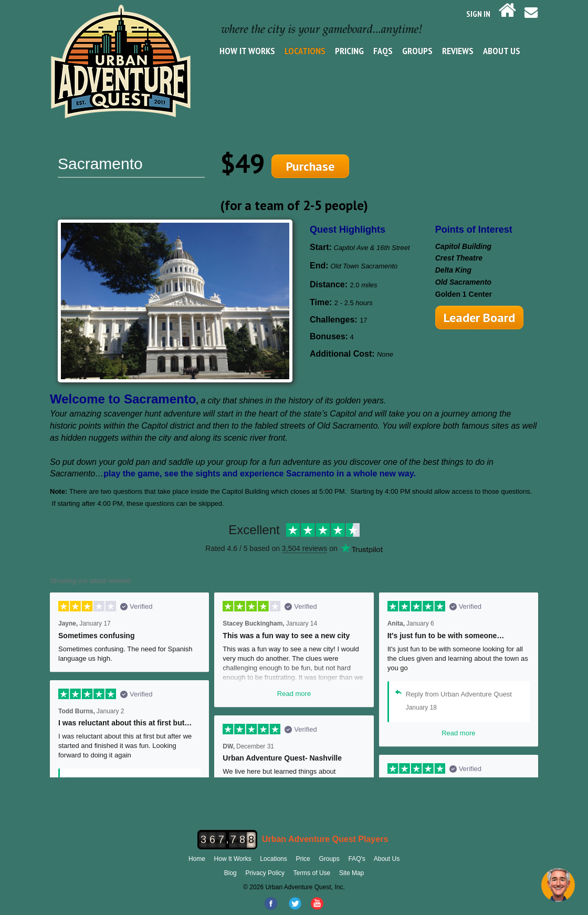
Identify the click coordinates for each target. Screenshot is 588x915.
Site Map (351, 873)
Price (303, 859)
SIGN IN (478, 14)
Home (197, 859)
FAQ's (356, 859)
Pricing (349, 51)
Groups (417, 51)
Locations (305, 51)
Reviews (458, 51)
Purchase (310, 166)
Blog (230, 873)
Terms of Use (312, 873)
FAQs (383, 51)
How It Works (247, 51)
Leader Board (479, 318)
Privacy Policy (265, 873)
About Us (502, 51)
